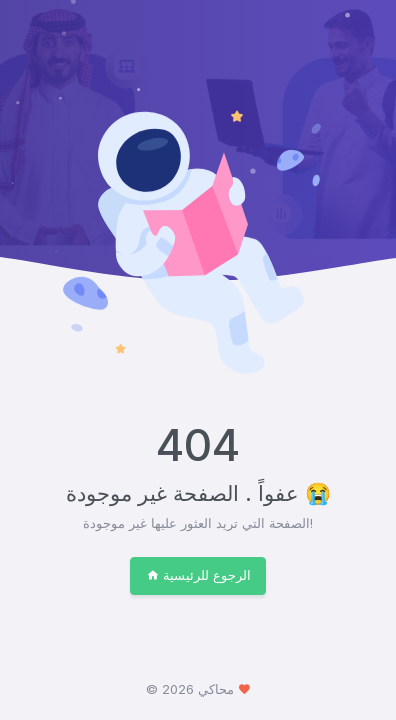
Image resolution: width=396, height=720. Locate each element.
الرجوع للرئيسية (198, 575)
